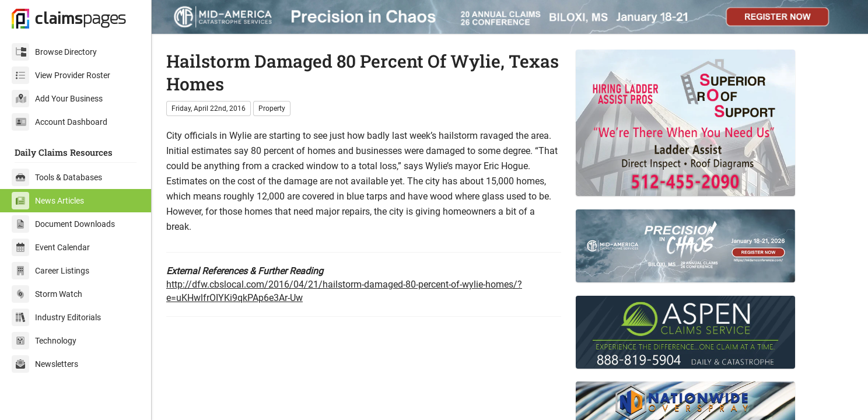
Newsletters (45, 364)
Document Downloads (63, 224)
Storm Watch (47, 294)
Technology (44, 341)
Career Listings (50, 271)
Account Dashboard (60, 122)
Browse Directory (54, 52)
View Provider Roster (61, 75)
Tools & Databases (57, 177)
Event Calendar (51, 247)
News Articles (48, 201)
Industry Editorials (56, 317)
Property (272, 108)
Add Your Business (57, 99)
